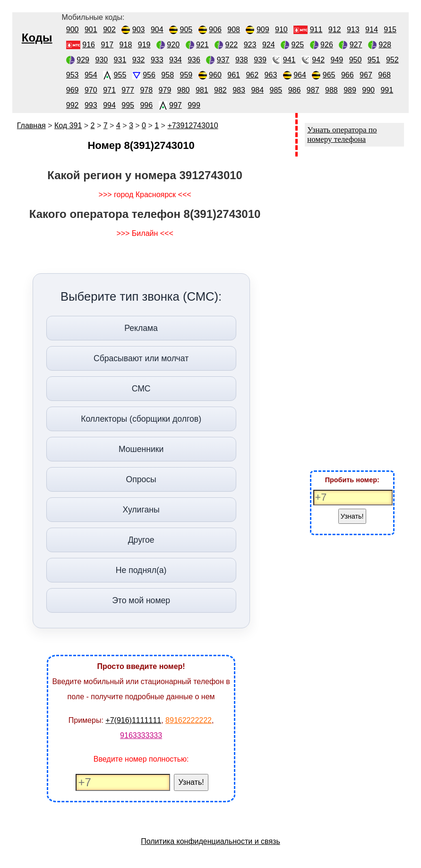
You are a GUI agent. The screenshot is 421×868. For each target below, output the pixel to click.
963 (271, 75)
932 (139, 60)
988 (331, 90)
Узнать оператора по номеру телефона (342, 135)
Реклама (141, 328)
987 (313, 90)
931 (120, 60)
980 (184, 90)
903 (139, 30)
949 (337, 60)
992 (73, 105)
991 (387, 90)
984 (257, 90)
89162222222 (189, 720)
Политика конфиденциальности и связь (210, 841)
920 (173, 45)
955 (120, 75)
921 (202, 45)
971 (109, 90)
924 (269, 45)
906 (215, 30)
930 (101, 60)
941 (289, 60)
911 (316, 30)
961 (234, 75)
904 (157, 30)
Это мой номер (141, 600)
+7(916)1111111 (133, 720)
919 (144, 45)
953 (73, 75)
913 (353, 30)
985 (276, 90)
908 (234, 30)
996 (146, 105)
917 (107, 45)
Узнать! (191, 782)
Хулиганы (141, 510)
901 (91, 30)
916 (89, 45)
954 (91, 75)
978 (146, 90)
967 (366, 75)
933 (157, 60)
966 (348, 75)
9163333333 (141, 735)
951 (374, 60)
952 (392, 60)
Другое (141, 540)
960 (215, 75)
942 (318, 60)
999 (194, 105)
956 (149, 75)
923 (250, 45)
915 (390, 30)
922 (232, 45)
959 (186, 75)
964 (300, 75)
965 (329, 75)
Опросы (141, 479)
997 (176, 105)
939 (260, 60)
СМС (141, 389)
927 (356, 45)
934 (176, 60)
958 (168, 75)
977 (128, 90)
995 (128, 105)
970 (91, 90)
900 (73, 30)
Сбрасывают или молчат (141, 358)
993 (91, 105)
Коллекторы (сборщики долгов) (141, 419)
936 (194, 60)
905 (186, 30)
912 (335, 30)
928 (385, 45)
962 (252, 75)
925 (297, 45)
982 (220, 90)
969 (73, 90)
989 (350, 90)
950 (356, 60)
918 (126, 45)
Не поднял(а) (141, 570)
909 (263, 30)
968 (384, 75)
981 (202, 90)
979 (165, 90)
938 (242, 60)
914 (372, 30)
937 (223, 60)
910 (281, 30)
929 (83, 60)
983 (239, 90)
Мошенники (141, 449)
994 (109, 105)
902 (109, 30)
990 (368, 90)
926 (327, 45)
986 (295, 90)
